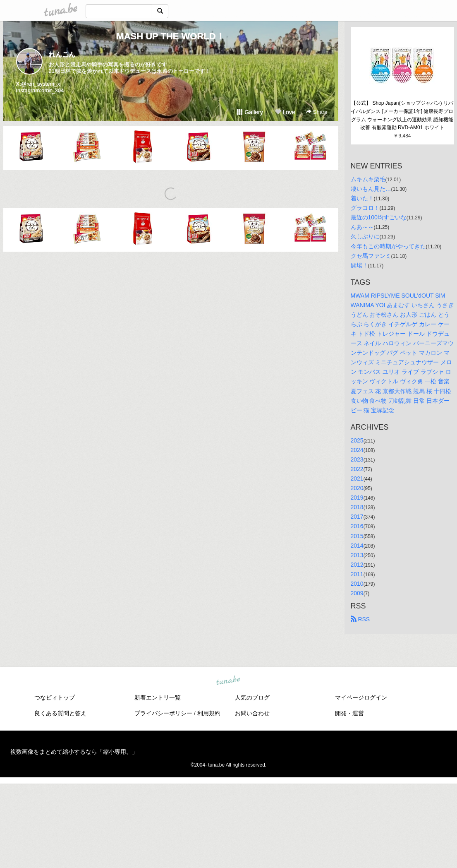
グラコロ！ (365, 208)
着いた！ (362, 198)
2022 (357, 469)
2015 (357, 536)
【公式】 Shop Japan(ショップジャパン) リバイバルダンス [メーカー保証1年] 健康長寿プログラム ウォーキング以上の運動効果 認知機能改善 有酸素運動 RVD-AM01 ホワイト (402, 115)
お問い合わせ (252, 713)
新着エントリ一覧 (158, 697)
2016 (357, 526)
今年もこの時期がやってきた (388, 246)
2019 (357, 498)
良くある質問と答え (60, 713)
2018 (357, 507)
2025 (357, 440)
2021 (357, 478)
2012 (357, 565)
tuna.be (228, 681)
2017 (357, 517)
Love (285, 112)
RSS (360, 619)
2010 (357, 584)
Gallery (250, 112)
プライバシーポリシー (163, 713)
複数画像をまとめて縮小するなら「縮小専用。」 (74, 752)
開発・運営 (349, 713)
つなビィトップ (55, 697)
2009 (357, 593)
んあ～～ (362, 227)
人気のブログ (252, 697)
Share (317, 112)
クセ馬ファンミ (371, 256)
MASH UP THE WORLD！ (170, 36)
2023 (357, 459)
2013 (357, 555)
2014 (357, 546)
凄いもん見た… (371, 189)
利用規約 (209, 713)
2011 (357, 574)
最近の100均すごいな (379, 217)
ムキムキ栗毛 (368, 179)
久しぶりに (365, 236)
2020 (357, 488)
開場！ (359, 265)
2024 (357, 450)
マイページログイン (361, 697)
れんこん (62, 54)
